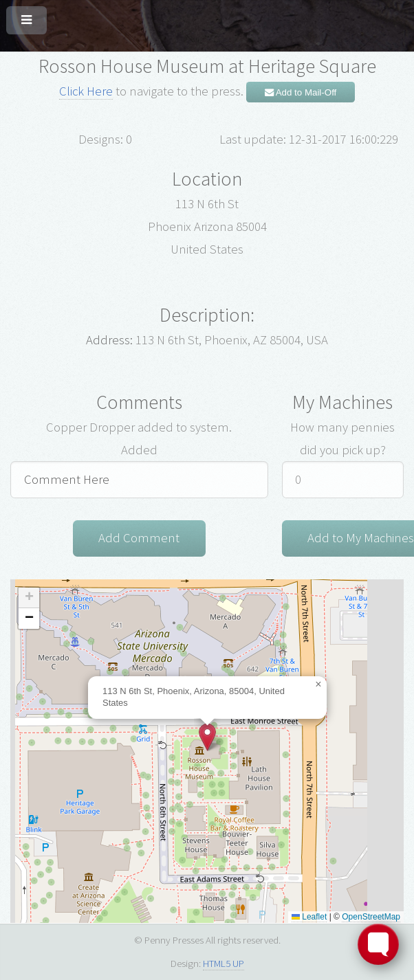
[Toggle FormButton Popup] (378, 944)
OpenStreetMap (371, 917)
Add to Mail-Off (301, 92)
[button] (207, 737)
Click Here (86, 91)
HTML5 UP (224, 963)
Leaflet (309, 917)
